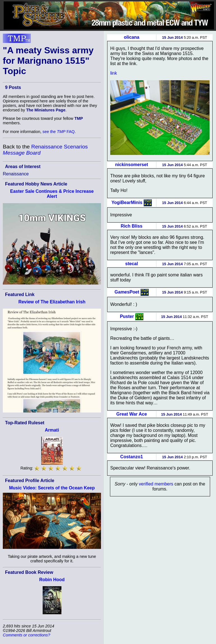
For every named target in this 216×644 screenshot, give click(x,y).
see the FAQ (59, 132)
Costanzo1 (132, 457)
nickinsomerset (131, 165)
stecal (131, 264)
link (114, 73)
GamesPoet (127, 292)
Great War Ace (132, 414)
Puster (127, 316)
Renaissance (16, 174)
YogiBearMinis (127, 202)
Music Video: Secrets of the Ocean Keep (52, 488)
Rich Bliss (131, 226)
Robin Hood (52, 580)
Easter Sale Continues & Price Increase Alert (52, 194)
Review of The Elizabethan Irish (52, 302)
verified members (156, 484)
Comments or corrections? (27, 635)
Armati (52, 430)
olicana (131, 37)
